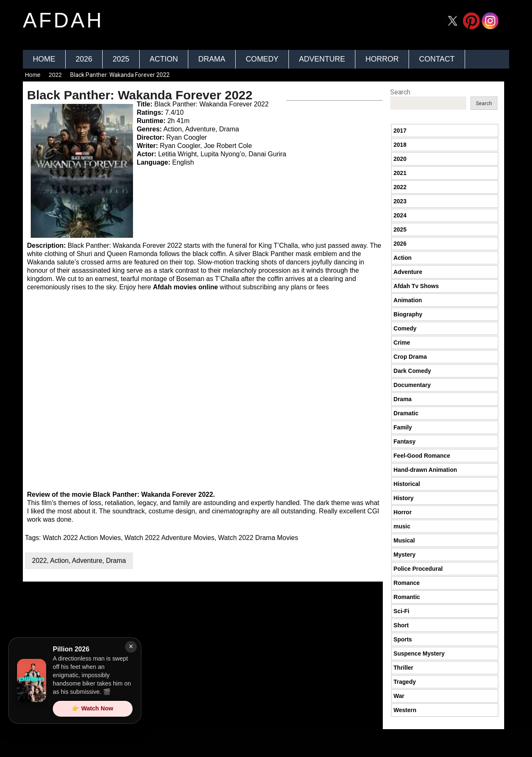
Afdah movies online (185, 287)
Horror (382, 59)
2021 (400, 173)
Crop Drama (410, 357)
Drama (212, 59)
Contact (437, 59)
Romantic (407, 597)
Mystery (405, 555)
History (404, 498)
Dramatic (406, 413)
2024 (400, 215)
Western (405, 710)
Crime (402, 343)
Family (403, 427)
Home (44, 59)
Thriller (403, 668)
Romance (407, 583)
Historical (407, 484)
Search (400, 92)
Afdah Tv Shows (416, 286)
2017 (400, 131)
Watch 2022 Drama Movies (258, 538)
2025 (121, 59)
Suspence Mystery (419, 653)
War (399, 696)
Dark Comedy (412, 371)
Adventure (322, 59)
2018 (400, 145)
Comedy (262, 59)
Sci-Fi (401, 611)
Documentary (412, 385)
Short (401, 625)
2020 (400, 159)
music (402, 526)
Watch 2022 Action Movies (82, 538)
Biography (408, 314)
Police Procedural (418, 569)
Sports (403, 639)
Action (164, 59)
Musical (404, 540)
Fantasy (405, 441)
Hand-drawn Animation (425, 470)
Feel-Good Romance (422, 456)
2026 (84, 59)
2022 (55, 75)
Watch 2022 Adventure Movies (170, 538)
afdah (63, 20)
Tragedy (405, 682)
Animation (408, 300)
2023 (400, 201)
